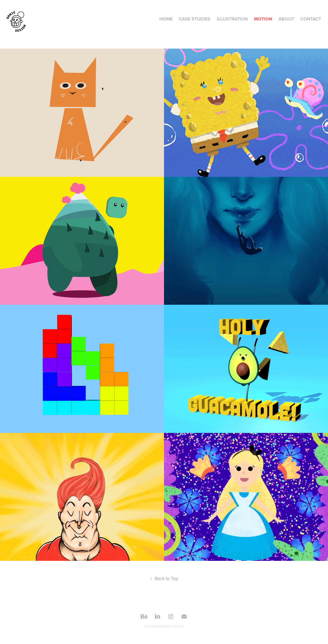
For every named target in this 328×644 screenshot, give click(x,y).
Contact (311, 19)
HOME (166, 19)
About (286, 19)
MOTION (263, 19)
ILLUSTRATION (232, 19)
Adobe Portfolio (173, 626)
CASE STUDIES (195, 19)
